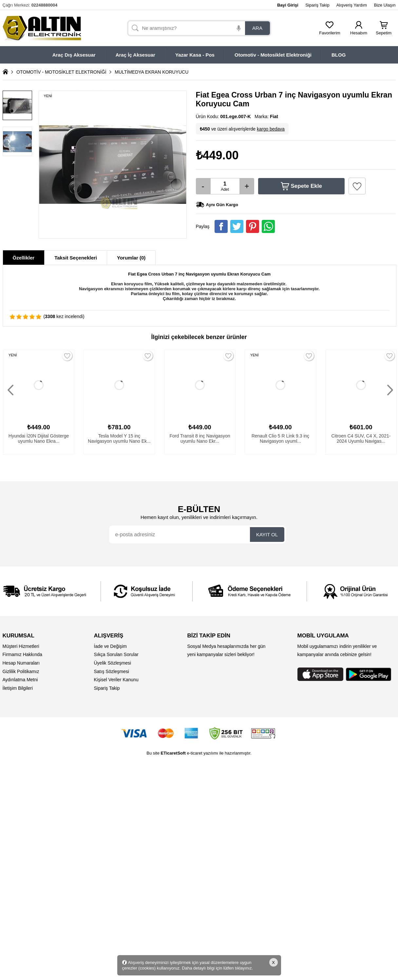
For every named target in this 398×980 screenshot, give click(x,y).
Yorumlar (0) (131, 258)
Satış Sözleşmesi (112, 671)
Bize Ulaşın (385, 5)
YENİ (13, 355)
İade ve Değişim (110, 646)
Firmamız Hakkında (22, 654)
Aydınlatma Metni (20, 680)
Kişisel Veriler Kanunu (116, 680)
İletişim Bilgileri (18, 688)
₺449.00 (217, 155)
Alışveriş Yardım (352, 5)
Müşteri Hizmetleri (21, 646)
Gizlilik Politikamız (21, 671)
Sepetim (384, 31)
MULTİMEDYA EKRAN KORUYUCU (152, 72)
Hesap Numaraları (21, 663)
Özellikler (24, 258)
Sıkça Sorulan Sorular (116, 654)
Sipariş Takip (317, 5)
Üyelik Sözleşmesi (113, 663)
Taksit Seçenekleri (76, 258)
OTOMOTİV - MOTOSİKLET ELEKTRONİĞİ (61, 72)
